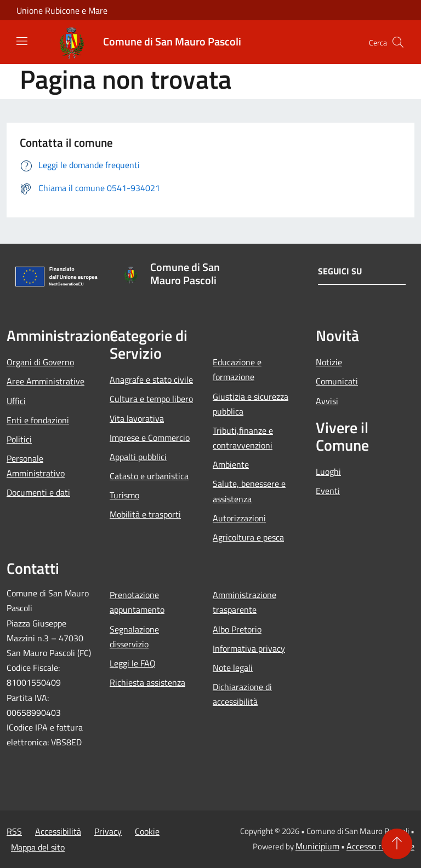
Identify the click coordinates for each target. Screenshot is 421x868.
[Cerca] (398, 42)
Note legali (233, 668)
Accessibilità (58, 831)
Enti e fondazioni (38, 420)
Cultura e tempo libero (151, 399)
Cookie (147, 831)
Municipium (317, 846)
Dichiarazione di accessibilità (242, 694)
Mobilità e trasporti (145, 514)
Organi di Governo (40, 362)
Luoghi (328, 472)
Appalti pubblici (138, 457)
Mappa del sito (38, 847)
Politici (19, 439)
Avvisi (327, 401)
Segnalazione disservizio (134, 637)
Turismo (124, 495)
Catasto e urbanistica (149, 476)
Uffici (16, 401)
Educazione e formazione (237, 369)
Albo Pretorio (237, 629)
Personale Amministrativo (36, 466)
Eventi (328, 491)
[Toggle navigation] (22, 41)
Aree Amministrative (45, 381)
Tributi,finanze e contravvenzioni (243, 438)
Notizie (329, 362)
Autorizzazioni (239, 518)
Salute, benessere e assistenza (249, 491)
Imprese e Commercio (150, 438)
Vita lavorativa (137, 418)
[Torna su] (397, 844)
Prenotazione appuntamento (137, 602)
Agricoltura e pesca (248, 537)
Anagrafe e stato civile (151, 380)
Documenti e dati (38, 492)
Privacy (108, 831)
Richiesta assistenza (147, 682)
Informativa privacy (249, 648)
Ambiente (231, 464)
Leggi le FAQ (133, 663)
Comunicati (337, 381)
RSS (14, 831)
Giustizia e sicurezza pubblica (251, 404)
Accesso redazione (380, 846)
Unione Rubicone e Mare (62, 10)
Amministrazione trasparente (244, 602)
